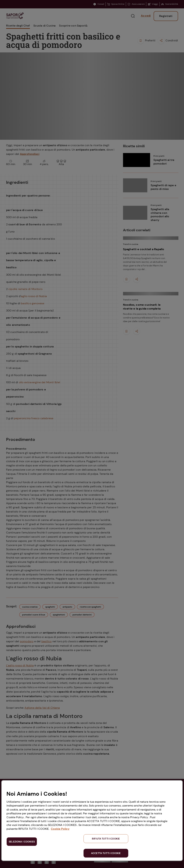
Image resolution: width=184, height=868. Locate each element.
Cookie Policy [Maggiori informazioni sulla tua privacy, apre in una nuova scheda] (60, 829)
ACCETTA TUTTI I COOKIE (106, 853)
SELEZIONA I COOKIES (22, 842)
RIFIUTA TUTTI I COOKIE (106, 839)
